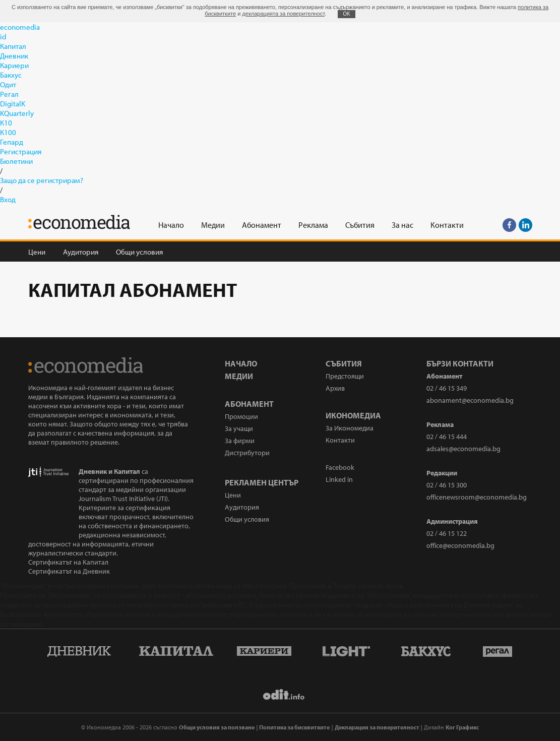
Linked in (339, 479)
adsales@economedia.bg (463, 449)
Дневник (14, 56)
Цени (37, 252)
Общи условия (139, 252)
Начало (241, 363)
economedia (20, 27)
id (3, 37)
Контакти (340, 440)
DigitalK (13, 104)
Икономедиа (353, 415)
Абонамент (249, 404)
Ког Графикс (462, 727)
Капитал (13, 46)
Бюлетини (16, 161)
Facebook (340, 467)
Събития (344, 363)
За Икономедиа (350, 428)
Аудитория (81, 252)
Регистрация (21, 151)
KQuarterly (17, 113)
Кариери (14, 65)
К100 (8, 132)
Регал (9, 94)
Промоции (241, 416)
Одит (8, 84)
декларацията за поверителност (283, 14)
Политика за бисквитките (294, 727)
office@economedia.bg (460, 545)
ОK (346, 14)
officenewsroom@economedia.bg (477, 497)
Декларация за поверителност (377, 727)
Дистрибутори (247, 453)
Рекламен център (262, 482)
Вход (8, 199)
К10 (6, 123)
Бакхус (11, 75)
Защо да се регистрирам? (42, 180)
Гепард (12, 142)
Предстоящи (345, 376)
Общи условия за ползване (217, 727)
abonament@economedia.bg (470, 400)
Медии (239, 376)
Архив (335, 388)
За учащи (239, 428)
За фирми (240, 441)
